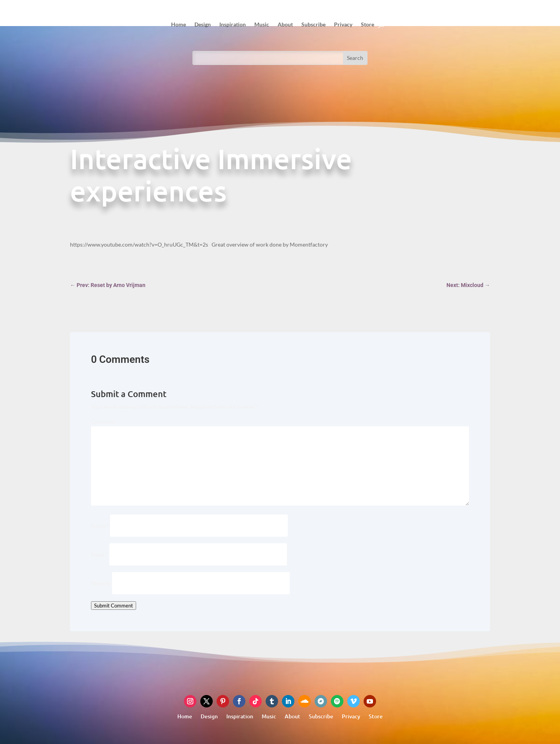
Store (367, 24)
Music (262, 24)
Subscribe (313, 24)
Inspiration (233, 24)
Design (203, 24)
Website (101, 583)
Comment (105, 421)
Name (100, 526)
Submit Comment (114, 606)
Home (178, 24)
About (285, 24)
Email (100, 554)
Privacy (343, 24)
